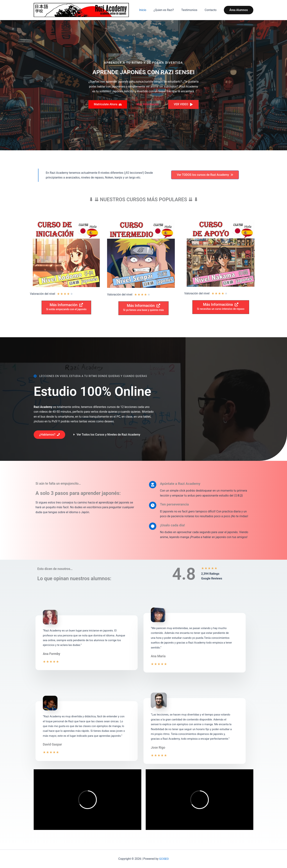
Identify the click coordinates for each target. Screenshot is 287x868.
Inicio (148, 10)
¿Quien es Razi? (167, 10)
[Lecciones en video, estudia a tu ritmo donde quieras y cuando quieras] (90, 377)
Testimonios (191, 10)
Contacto (211, 10)
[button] (239, 10)
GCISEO (164, 859)
